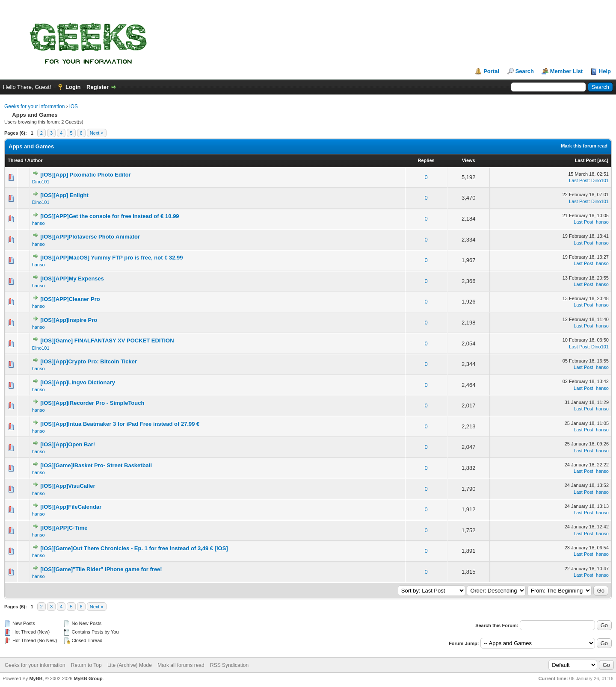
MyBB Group (88, 678)
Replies (426, 160)
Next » (97, 133)
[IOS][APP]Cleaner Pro (70, 299)
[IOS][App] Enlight (64, 195)
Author (35, 160)
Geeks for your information (34, 106)
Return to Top (86, 665)
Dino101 (41, 182)
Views (469, 160)
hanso (38, 223)
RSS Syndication (229, 665)
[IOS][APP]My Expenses (72, 279)
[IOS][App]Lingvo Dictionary (78, 382)
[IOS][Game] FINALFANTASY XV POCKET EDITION (107, 341)
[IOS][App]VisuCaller (68, 486)
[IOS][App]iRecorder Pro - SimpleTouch (92, 403)
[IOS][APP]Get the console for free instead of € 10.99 (110, 216)
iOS (74, 106)
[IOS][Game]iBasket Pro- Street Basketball (96, 465)
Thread (16, 160)
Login (73, 87)
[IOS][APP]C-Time (64, 528)
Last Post (586, 160)
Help (605, 71)
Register (98, 87)
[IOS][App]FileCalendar (71, 507)
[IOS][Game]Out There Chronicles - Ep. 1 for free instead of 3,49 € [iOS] (134, 548)
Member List (567, 71)
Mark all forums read (181, 665)
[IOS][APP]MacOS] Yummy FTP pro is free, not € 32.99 (111, 258)
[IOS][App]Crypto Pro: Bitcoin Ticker (89, 361)
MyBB (36, 678)
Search (525, 71)
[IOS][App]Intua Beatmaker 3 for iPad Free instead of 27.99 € (120, 424)
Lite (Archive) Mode (130, 665)
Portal (491, 71)
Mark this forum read (584, 146)
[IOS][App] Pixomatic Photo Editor (86, 175)
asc (603, 160)
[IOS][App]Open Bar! (68, 444)
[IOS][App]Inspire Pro (69, 320)
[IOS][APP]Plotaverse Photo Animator (90, 237)
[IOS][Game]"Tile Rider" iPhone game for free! (101, 569)
